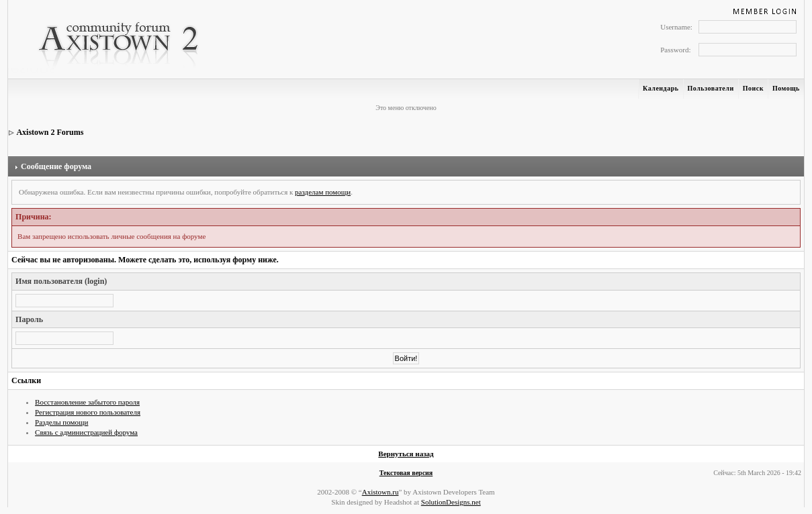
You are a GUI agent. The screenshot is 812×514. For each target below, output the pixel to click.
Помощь (786, 88)
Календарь (661, 88)
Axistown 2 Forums (50, 132)
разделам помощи (323, 192)
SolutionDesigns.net (451, 502)
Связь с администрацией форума (86, 432)
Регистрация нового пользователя (88, 412)
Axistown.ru (380, 492)
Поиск (753, 88)
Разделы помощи (61, 422)
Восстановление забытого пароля (87, 402)
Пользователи (711, 88)
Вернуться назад (406, 454)
